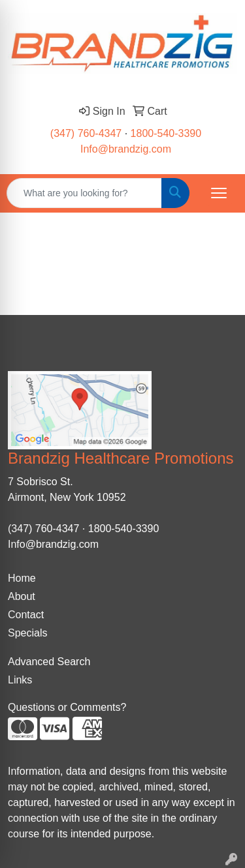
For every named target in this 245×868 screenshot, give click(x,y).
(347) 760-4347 (86, 133)
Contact (26, 615)
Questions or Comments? (67, 707)
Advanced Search (49, 662)
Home (22, 578)
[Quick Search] (84, 193)
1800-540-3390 (166, 133)
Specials (27, 633)
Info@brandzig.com (126, 149)
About (22, 596)
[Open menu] (219, 193)
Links (20, 680)
